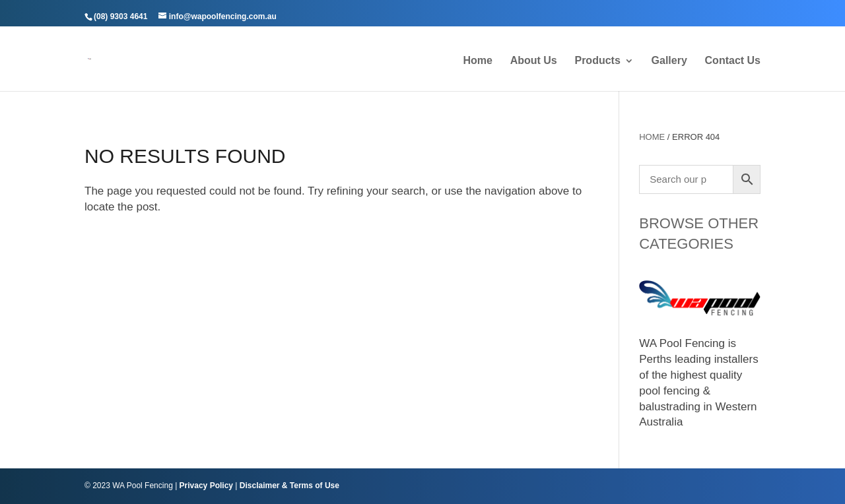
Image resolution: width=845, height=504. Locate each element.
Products (597, 61)
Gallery (669, 61)
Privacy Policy (206, 486)
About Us (534, 61)
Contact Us (733, 61)
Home (477, 61)
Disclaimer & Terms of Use (289, 486)
